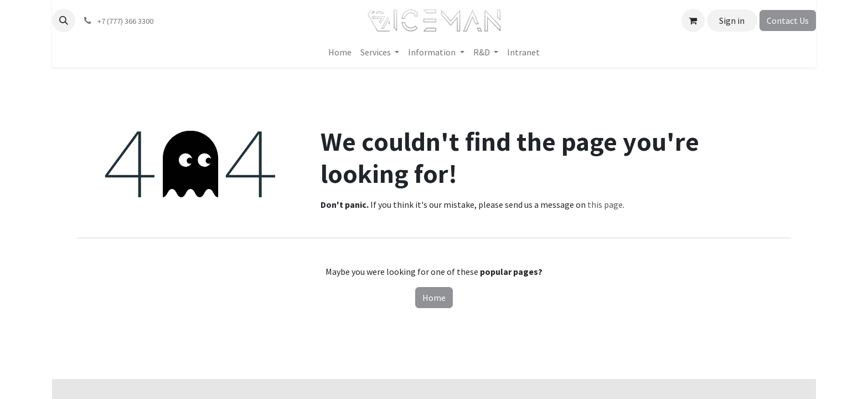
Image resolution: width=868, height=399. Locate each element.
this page (605, 204)
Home (434, 298)
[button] (64, 21)
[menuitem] (340, 52)
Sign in (732, 21)
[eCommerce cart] (693, 21)
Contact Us (788, 21)
